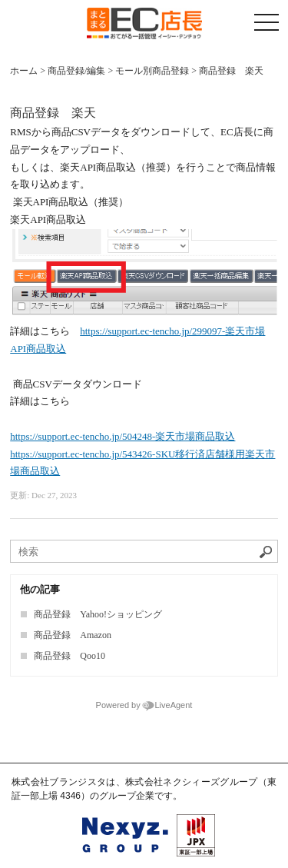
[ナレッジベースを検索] (144, 551)
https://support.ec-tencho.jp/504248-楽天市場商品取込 (122, 436)
